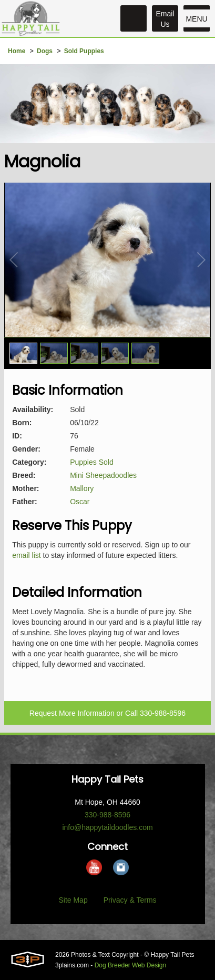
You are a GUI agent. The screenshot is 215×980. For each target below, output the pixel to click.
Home (17, 51)
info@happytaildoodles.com (107, 827)
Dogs (45, 51)
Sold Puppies (84, 51)
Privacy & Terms (130, 900)
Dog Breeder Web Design (131, 965)
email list (26, 555)
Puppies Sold (92, 462)
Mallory (82, 488)
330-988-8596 (163, 713)
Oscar (80, 502)
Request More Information (72, 713)
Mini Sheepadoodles (103, 475)
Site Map (73, 900)
